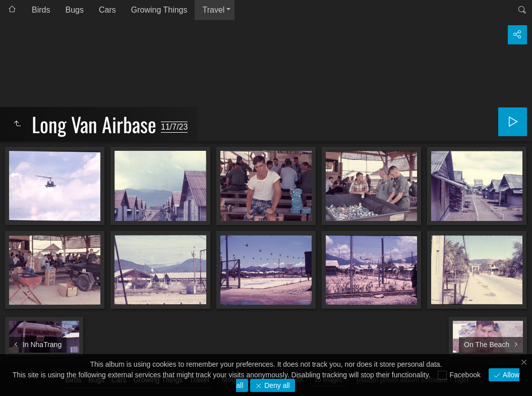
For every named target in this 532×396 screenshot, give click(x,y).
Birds (41, 10)
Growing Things (159, 10)
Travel (213, 10)
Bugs (74, 10)
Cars (107, 10)
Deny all (276, 385)
